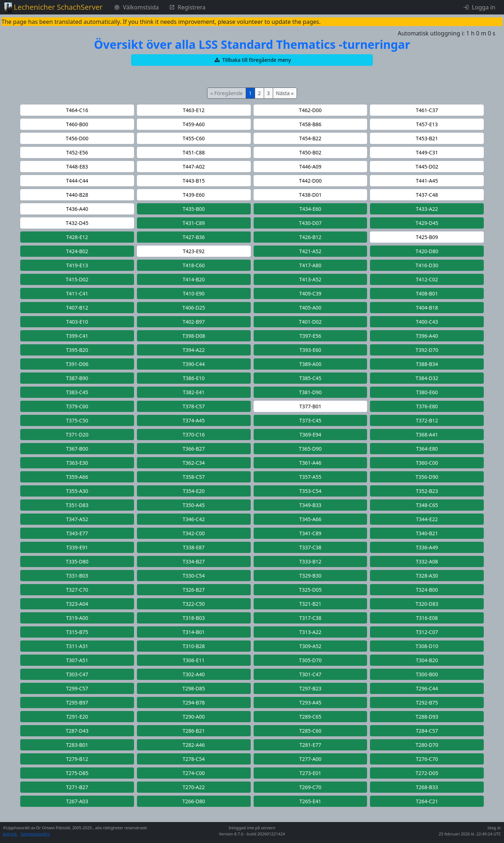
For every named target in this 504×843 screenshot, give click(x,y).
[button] (252, 60)
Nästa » (285, 93)
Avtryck (10, 834)
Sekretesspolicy (35, 834)
